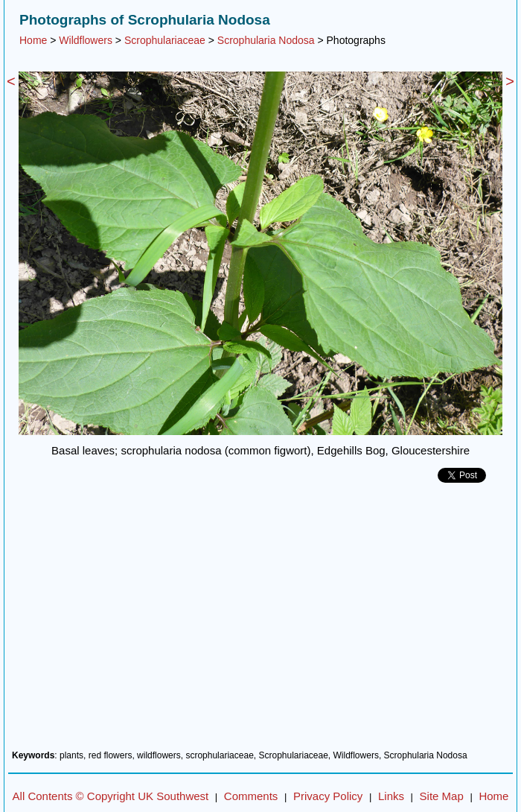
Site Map (442, 796)
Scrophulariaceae (165, 40)
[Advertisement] (260, 622)
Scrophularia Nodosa (266, 40)
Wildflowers (86, 40)
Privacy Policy (328, 796)
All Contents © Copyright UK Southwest (111, 796)
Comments (251, 796)
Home (33, 40)
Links (391, 796)
